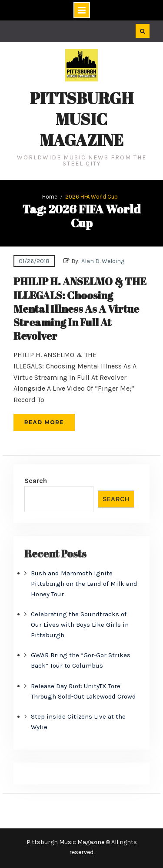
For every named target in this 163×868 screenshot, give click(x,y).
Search (36, 481)
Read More (44, 422)
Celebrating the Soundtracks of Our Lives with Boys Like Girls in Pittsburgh (80, 625)
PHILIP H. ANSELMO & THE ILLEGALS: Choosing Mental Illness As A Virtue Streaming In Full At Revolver (80, 309)
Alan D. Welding (103, 261)
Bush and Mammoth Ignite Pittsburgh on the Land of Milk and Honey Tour (84, 584)
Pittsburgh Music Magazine (82, 119)
